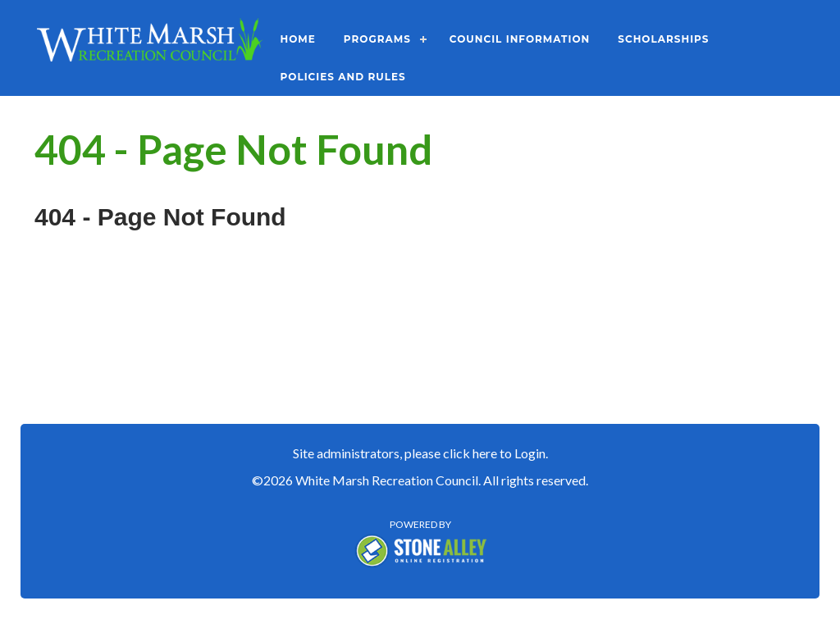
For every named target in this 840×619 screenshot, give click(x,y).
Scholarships (663, 39)
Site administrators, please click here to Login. (420, 453)
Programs (377, 39)
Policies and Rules (343, 77)
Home (298, 39)
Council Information (520, 39)
